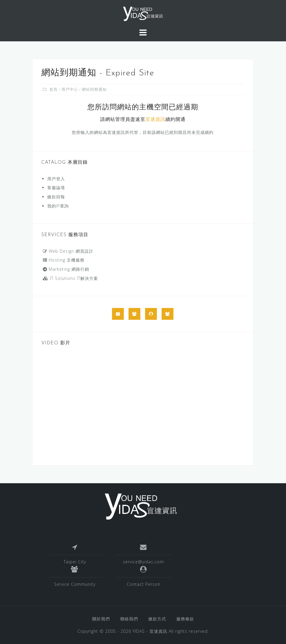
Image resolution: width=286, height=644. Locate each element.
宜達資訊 (155, 120)
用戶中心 (70, 89)
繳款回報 (56, 197)
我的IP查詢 (58, 206)
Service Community (75, 584)
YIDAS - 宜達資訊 (150, 631)
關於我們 (101, 619)
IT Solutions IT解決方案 (70, 278)
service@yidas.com (143, 562)
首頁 (53, 89)
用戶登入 (56, 179)
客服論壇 (56, 188)
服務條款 (185, 619)
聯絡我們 (129, 619)
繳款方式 (157, 619)
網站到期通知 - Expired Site (98, 73)
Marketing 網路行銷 (66, 269)
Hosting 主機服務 (64, 260)
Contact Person (144, 584)
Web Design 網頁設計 (68, 251)
